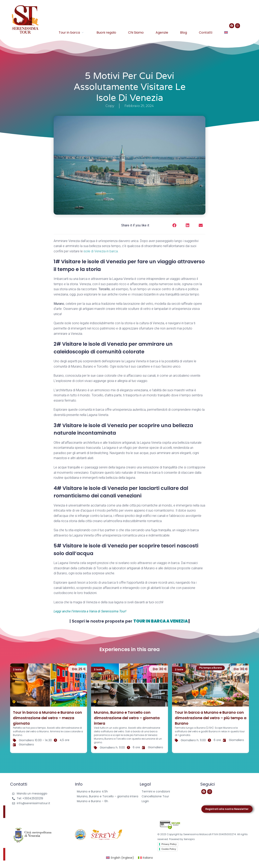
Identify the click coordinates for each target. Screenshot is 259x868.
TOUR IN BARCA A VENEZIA (161, 621)
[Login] (166, 801)
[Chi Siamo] (136, 33)
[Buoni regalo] (106, 33)
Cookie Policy (169, 849)
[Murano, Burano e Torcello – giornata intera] (108, 797)
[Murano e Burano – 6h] (108, 801)
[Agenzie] (162, 33)
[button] (175, 226)
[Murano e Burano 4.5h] (108, 792)
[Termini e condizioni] (166, 792)
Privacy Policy (169, 844)
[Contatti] (206, 33)
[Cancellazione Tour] (166, 797)
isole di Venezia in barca (101, 251)
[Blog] (184, 33)
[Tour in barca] (72, 33)
